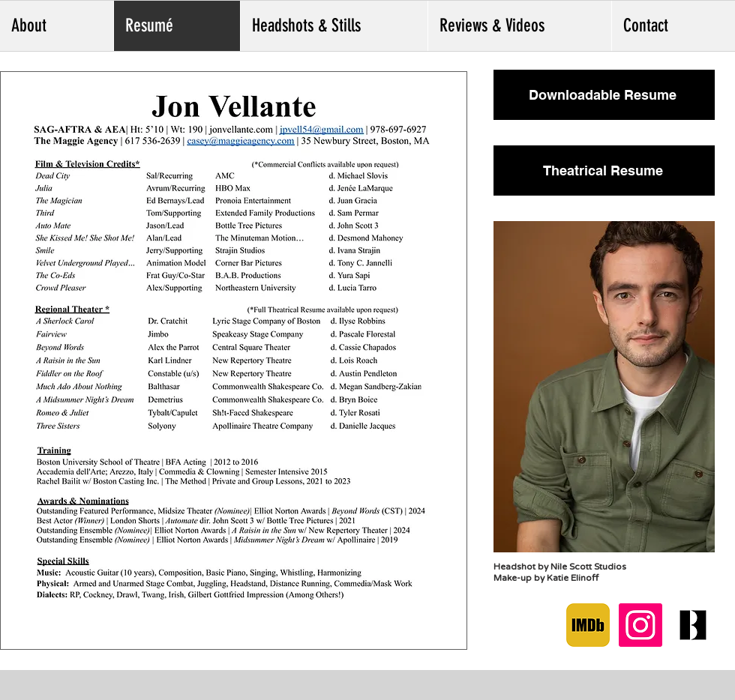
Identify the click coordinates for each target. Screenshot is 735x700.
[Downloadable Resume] (604, 95)
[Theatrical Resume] (604, 171)
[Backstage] (693, 625)
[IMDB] (588, 625)
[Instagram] (640, 625)
